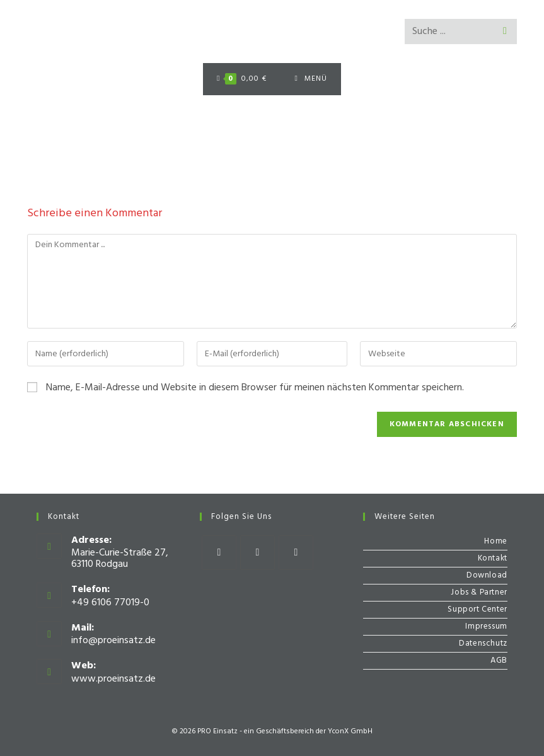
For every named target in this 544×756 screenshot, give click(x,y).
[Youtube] (296, 553)
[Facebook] (219, 553)
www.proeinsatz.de (113, 679)
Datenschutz (483, 643)
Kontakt (493, 558)
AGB (499, 660)
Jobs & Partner (479, 592)
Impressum (486, 626)
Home (495, 541)
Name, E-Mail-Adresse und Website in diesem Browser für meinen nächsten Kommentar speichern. (255, 388)
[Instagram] (258, 553)
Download (487, 575)
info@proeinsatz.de (113, 641)
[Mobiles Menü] (311, 79)
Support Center (477, 609)
